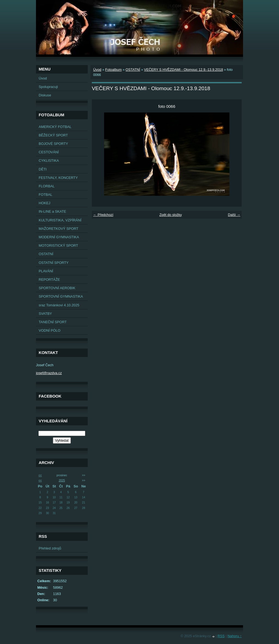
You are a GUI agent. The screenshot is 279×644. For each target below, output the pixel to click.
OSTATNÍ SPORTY (54, 263)
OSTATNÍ (46, 254)
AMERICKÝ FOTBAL (55, 127)
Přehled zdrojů (50, 548)
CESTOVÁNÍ (49, 152)
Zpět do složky (171, 215)
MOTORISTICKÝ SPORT (58, 245)
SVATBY (45, 314)
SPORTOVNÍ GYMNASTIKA (61, 296)
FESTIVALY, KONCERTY (58, 178)
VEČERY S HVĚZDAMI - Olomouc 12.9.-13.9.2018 (184, 70)
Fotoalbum (113, 70)
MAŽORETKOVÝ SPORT (59, 229)
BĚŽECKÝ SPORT (53, 135)
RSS (221, 636)
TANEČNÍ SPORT (53, 322)
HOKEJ (45, 203)
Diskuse (45, 95)
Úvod (43, 78)
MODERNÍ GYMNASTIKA (59, 237)
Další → (234, 215)
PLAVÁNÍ (46, 271)
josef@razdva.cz (49, 373)
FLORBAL (47, 186)
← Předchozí (103, 215)
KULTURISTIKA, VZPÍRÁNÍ (60, 220)
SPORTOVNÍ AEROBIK (57, 288)
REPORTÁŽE (49, 280)
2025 (62, 480)
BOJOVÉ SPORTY (53, 144)
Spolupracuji (48, 87)
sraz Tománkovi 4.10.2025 (59, 305)
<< (40, 475)
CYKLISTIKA (49, 161)
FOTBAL (46, 195)
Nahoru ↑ (235, 636)
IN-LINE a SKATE (52, 211)
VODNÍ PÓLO (50, 330)
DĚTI (43, 169)
